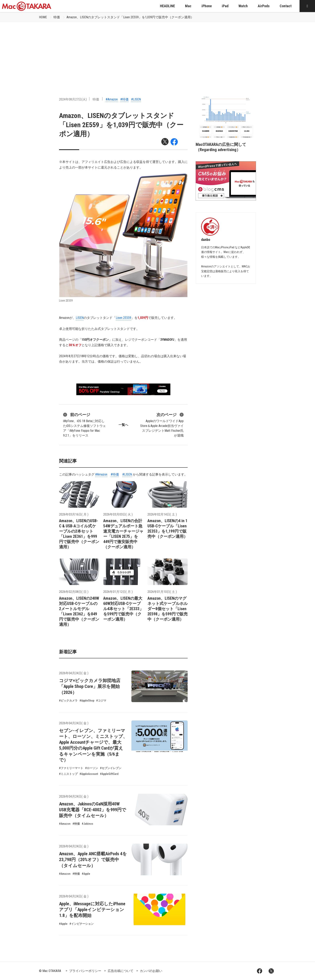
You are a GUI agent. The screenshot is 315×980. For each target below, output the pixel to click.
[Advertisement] (157, 52)
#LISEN (136, 99)
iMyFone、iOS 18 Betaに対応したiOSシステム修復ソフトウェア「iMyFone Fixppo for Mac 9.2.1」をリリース (84, 425)
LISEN (80, 318)
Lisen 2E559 (123, 318)
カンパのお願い (151, 971)
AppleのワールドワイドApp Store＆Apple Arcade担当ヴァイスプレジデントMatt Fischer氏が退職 (162, 425)
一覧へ (123, 425)
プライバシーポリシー (85, 971)
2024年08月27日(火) (73, 99)
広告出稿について (121, 971)
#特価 (124, 99)
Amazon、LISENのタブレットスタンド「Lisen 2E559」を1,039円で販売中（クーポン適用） (130, 17)
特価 (57, 17)
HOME (43, 17)
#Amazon (112, 99)
